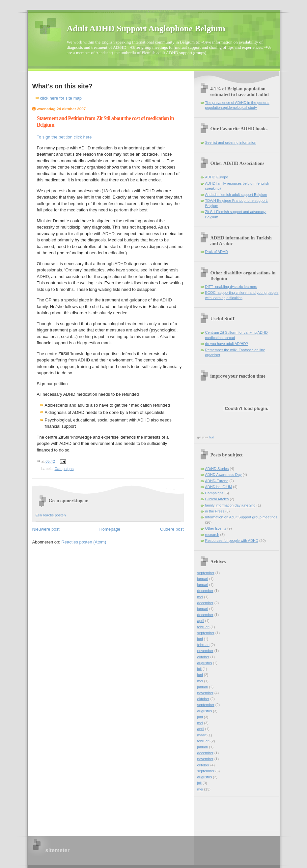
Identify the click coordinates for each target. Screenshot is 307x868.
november (205, 651)
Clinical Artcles (217, 499)
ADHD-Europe (217, 481)
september (206, 573)
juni (200, 639)
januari (203, 579)
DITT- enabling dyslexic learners (231, 287)
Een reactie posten (51, 515)
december (205, 591)
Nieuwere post (46, 529)
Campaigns (64, 469)
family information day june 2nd (230, 505)
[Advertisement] (227, 811)
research (212, 535)
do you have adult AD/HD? (227, 344)
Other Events (216, 528)
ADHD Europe (217, 177)
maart (202, 735)
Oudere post (172, 529)
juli (200, 669)
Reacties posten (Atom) (84, 542)
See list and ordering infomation (231, 142)
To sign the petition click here (64, 137)
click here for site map (61, 98)
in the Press (215, 511)
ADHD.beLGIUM (219, 487)
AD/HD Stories (217, 469)
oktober (203, 657)
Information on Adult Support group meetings (241, 517)
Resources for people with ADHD (232, 541)
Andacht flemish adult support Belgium (236, 195)
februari (203, 627)
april (201, 621)
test (211, 437)
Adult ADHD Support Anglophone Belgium (146, 29)
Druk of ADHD (217, 252)
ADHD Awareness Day (223, 475)
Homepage (110, 529)
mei (200, 597)
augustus (205, 663)
